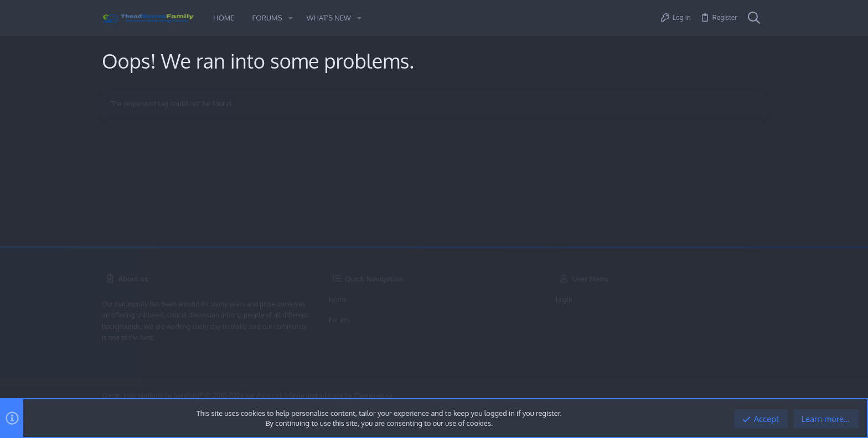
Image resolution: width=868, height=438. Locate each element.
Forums (340, 320)
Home (338, 299)
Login (564, 299)
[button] (290, 18)
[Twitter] (760, 396)
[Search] (754, 18)
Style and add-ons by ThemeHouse (341, 396)
